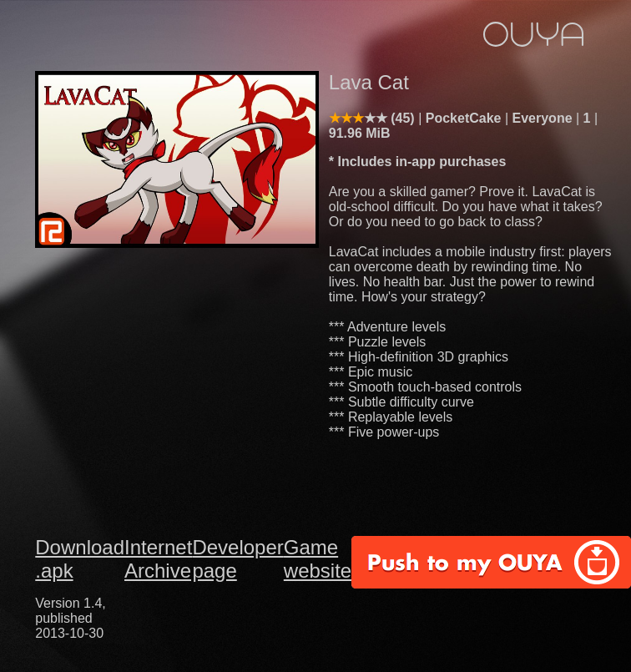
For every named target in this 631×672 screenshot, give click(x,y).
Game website (318, 559)
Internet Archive (158, 559)
